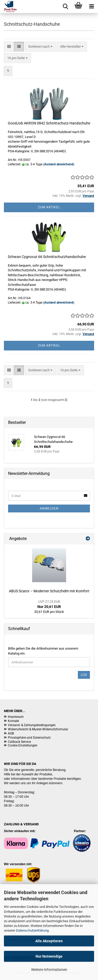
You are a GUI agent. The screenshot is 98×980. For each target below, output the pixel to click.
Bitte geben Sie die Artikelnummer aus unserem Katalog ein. (43, 651)
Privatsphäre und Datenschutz (29, 738)
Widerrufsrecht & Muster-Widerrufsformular (38, 729)
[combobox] (40, 47)
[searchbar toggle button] (65, 7)
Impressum (16, 717)
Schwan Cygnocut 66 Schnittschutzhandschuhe (47, 257)
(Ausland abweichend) (59, 164)
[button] (9, 47)
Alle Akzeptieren (49, 941)
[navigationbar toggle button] (91, 7)
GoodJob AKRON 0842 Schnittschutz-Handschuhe (49, 123)
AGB (11, 733)
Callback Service (19, 742)
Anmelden (49, 508)
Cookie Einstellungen (23, 745)
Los (84, 675)
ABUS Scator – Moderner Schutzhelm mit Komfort (49, 591)
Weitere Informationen (49, 970)
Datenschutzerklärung (32, 930)
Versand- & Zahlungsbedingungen (32, 725)
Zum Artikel (49, 207)
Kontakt (13, 721)
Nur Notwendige (49, 956)
